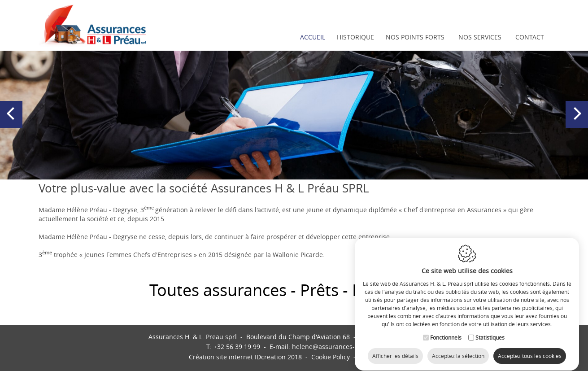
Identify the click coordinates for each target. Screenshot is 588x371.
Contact (530, 37)
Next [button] (577, 122)
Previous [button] (13, 122)
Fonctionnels (446, 329)
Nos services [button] (480, 37)
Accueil (313, 37)
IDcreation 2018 (245, 357)
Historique (355, 37)
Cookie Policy (331, 357)
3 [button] (303, 170)
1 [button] (285, 170)
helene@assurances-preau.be (337, 347)
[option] (294, 114)
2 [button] (294, 170)
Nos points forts (415, 37)
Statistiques (490, 329)
